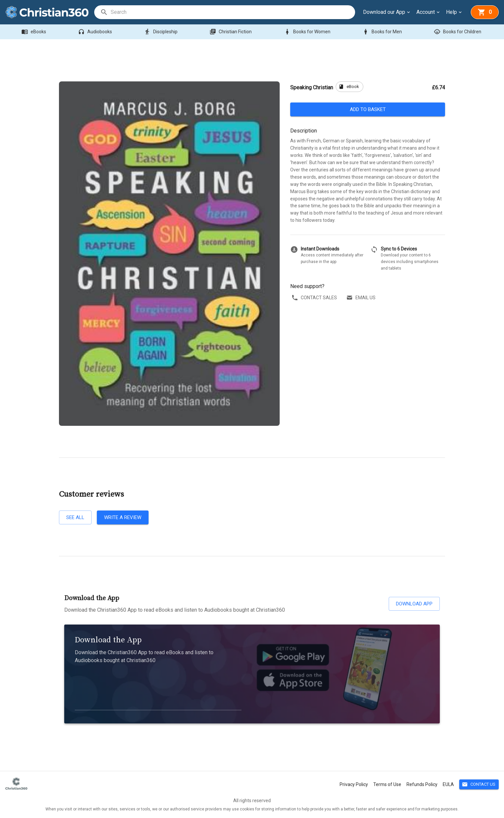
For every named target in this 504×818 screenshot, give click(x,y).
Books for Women (308, 32)
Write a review (123, 517)
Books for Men (383, 32)
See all (75, 517)
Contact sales (315, 298)
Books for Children (458, 32)
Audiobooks (96, 32)
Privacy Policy (354, 784)
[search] (233, 12)
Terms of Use (387, 784)
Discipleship (161, 32)
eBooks (34, 32)
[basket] (485, 12)
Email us (362, 298)
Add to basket (368, 109)
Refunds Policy (422, 784)
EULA (448, 784)
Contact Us (479, 785)
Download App (414, 604)
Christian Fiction (231, 32)
